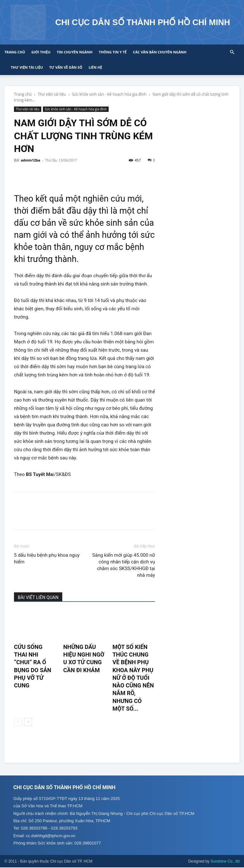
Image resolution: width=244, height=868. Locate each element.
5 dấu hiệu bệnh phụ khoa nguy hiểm (47, 558)
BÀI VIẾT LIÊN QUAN (38, 597)
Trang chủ (15, 52)
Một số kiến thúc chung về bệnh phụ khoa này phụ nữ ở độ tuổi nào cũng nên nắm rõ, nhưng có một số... (133, 678)
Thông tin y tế (113, 52)
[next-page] (28, 722)
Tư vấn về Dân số (66, 67)
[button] (232, 52)
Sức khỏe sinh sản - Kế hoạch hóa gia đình (109, 94)
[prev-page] (18, 722)
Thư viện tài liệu (27, 67)
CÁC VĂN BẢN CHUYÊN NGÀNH (159, 52)
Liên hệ (95, 67)
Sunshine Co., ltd (225, 862)
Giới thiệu (41, 52)
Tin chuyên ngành (75, 52)
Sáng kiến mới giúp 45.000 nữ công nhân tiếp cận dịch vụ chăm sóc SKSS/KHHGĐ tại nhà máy (124, 565)
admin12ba (30, 160)
